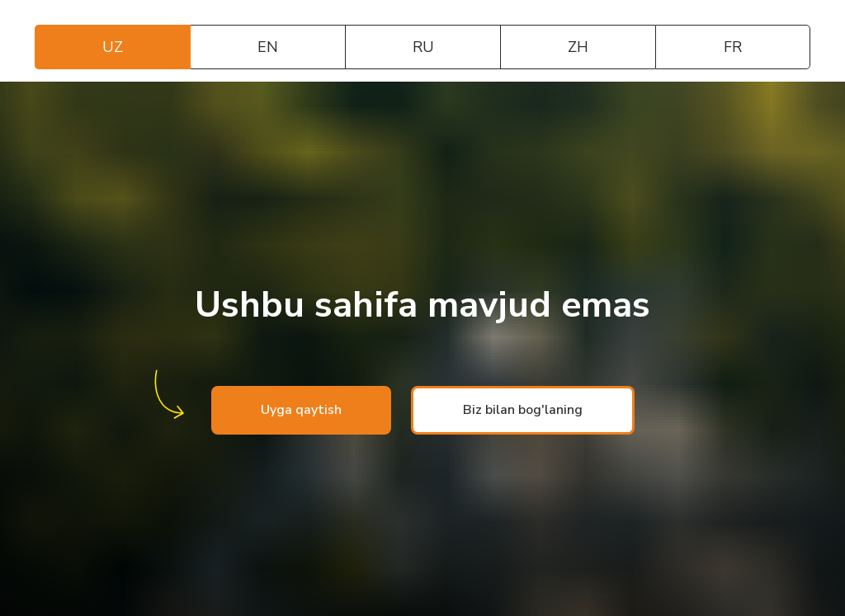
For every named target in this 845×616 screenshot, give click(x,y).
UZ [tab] (113, 47)
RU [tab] (423, 47)
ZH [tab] (578, 47)
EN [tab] (268, 47)
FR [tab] (733, 47)
